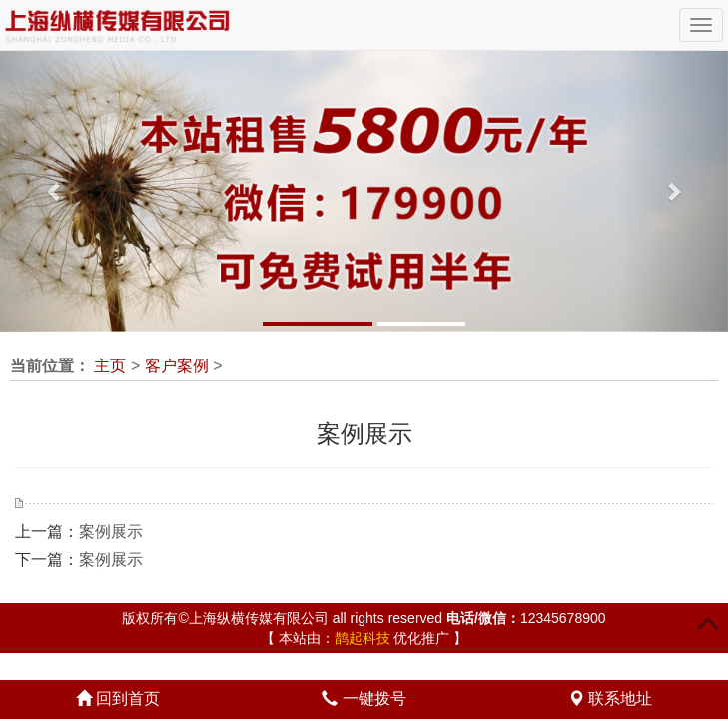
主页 (110, 366)
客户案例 (177, 366)
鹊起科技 (363, 638)
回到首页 (118, 699)
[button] (54, 191)
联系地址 (610, 699)
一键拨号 (364, 699)
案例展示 (111, 532)
